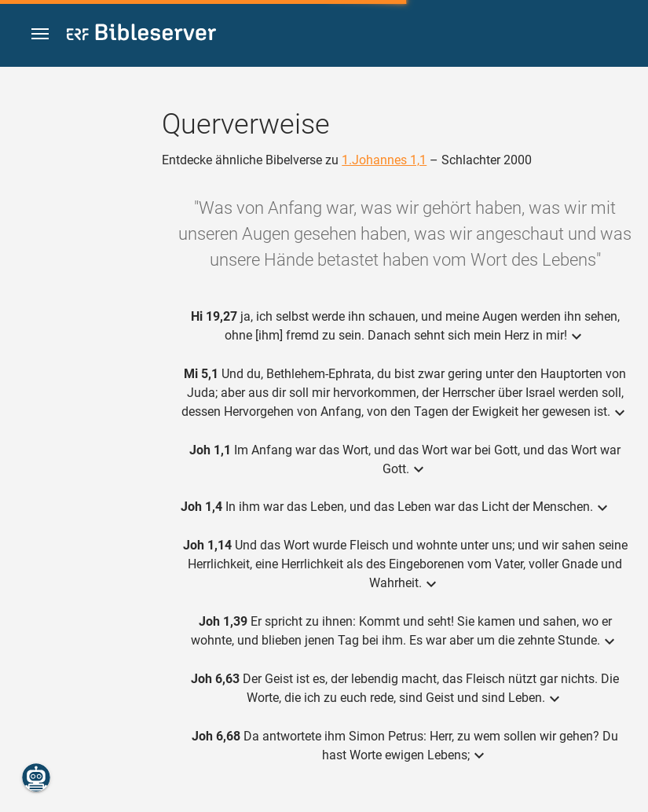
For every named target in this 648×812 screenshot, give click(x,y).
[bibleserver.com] (141, 35)
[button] (40, 34)
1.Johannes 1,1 (384, 160)
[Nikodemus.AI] (36, 777)
